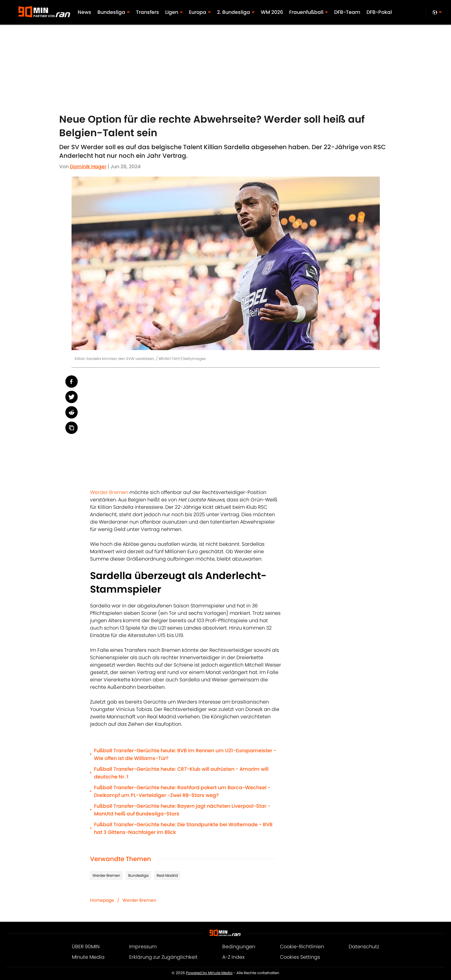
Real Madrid (167, 875)
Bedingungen (239, 947)
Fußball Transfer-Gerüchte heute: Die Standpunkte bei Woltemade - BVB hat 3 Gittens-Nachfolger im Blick (183, 828)
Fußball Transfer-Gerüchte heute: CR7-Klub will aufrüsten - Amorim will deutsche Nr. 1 (181, 773)
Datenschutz (364, 947)
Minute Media (88, 957)
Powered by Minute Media (209, 973)
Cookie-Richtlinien (302, 947)
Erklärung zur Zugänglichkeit (163, 957)
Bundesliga (138, 875)
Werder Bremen (109, 492)
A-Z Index (233, 957)
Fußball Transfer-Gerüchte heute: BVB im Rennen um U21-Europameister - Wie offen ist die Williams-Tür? (185, 754)
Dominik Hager (88, 167)
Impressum (143, 947)
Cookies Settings (300, 957)
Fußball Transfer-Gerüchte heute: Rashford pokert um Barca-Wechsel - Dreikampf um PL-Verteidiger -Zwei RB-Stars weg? (182, 791)
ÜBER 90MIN (86, 947)
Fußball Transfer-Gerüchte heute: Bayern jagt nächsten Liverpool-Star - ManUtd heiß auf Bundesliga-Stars (182, 810)
